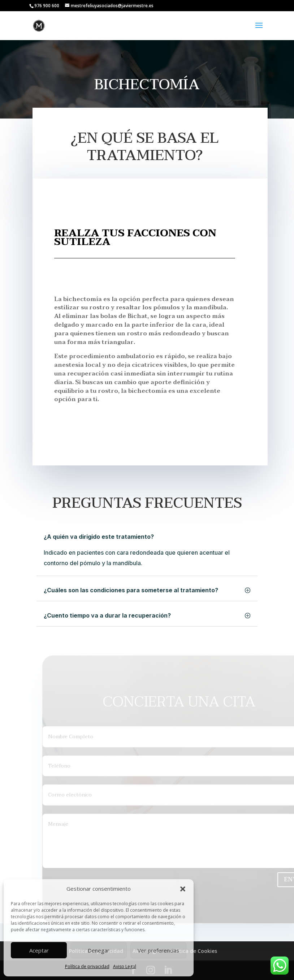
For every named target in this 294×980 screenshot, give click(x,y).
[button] (183, 889)
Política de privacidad (87, 966)
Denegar (99, 950)
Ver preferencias (158, 950)
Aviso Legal (125, 966)
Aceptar (39, 950)
